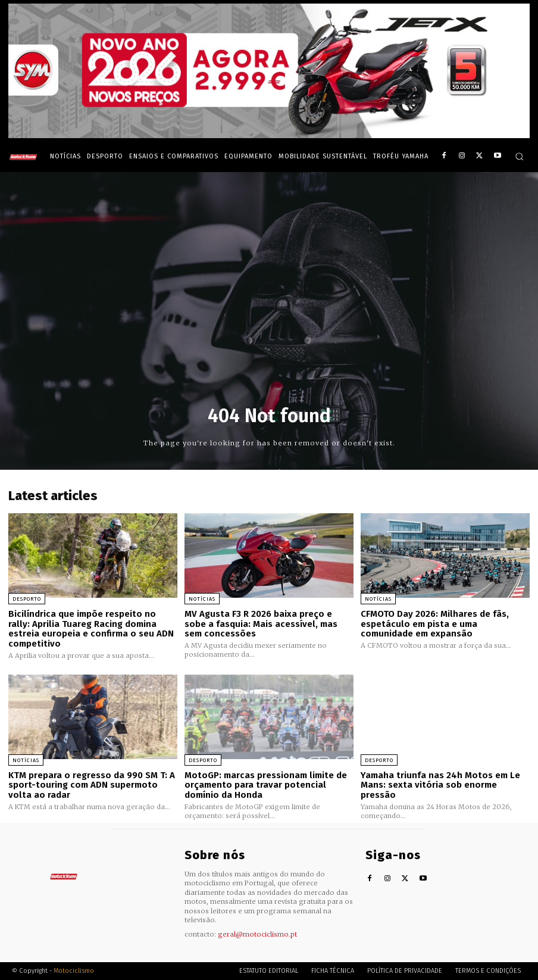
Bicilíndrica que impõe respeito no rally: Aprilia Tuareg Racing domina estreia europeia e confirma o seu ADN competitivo (91, 629)
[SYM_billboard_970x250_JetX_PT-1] (269, 135)
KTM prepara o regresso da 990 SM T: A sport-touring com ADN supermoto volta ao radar (91, 785)
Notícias (202, 599)
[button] (519, 156)
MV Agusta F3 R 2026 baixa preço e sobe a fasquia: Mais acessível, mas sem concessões (261, 624)
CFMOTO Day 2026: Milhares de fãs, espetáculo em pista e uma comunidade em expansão (434, 624)
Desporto (27, 599)
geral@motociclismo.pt (257, 934)
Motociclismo (74, 971)
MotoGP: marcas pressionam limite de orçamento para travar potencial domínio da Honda (266, 785)
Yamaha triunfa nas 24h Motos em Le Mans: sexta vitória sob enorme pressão (440, 785)
